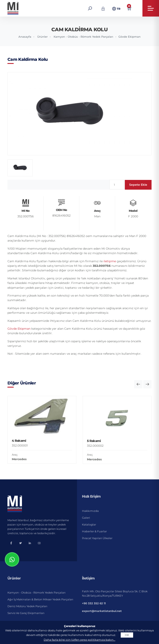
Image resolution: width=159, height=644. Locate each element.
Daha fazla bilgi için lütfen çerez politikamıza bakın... (79, 640)
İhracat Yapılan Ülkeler (97, 538)
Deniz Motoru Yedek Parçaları (27, 606)
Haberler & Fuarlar (94, 531)
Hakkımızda (90, 511)
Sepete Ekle (138, 185)
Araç (15, 455)
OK (127, 635)
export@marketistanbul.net (102, 611)
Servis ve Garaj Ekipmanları (26, 613)
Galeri (86, 518)
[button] (138, 384)
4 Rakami (19, 441)
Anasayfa (25, 37)
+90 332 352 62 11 (94, 603)
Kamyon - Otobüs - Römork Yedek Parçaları (83, 37)
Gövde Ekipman (129, 37)
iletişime (110, 261)
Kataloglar (89, 524)
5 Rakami (94, 441)
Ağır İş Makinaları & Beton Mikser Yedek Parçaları (40, 599)
